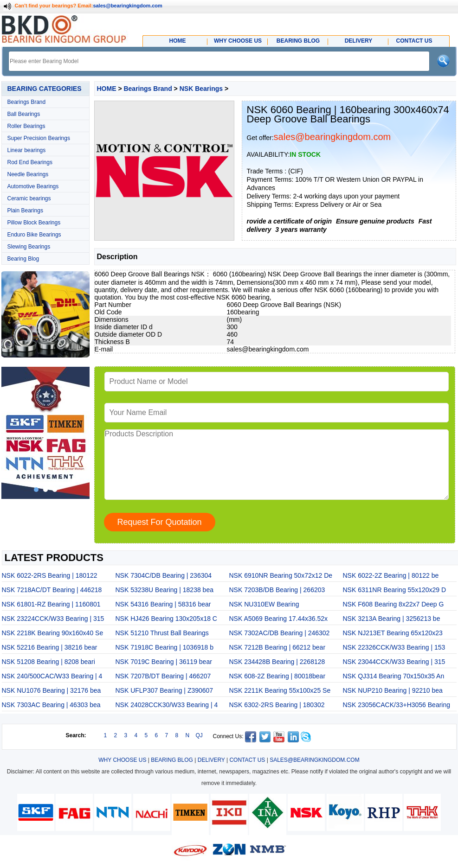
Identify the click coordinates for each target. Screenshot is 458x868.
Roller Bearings (26, 126)
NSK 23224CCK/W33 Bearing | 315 (53, 619)
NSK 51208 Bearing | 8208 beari (48, 662)
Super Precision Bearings (39, 138)
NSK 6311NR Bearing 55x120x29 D (395, 590)
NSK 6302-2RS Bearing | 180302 (277, 705)
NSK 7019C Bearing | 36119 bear (164, 662)
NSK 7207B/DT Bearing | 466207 (163, 676)
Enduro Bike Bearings (34, 235)
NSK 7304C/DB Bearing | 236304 (164, 575)
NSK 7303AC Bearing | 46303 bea (51, 705)
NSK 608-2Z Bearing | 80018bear (277, 676)
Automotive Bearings (33, 186)
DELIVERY (211, 760)
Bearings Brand (27, 102)
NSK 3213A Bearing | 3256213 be (392, 619)
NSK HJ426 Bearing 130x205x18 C (166, 619)
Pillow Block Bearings (34, 223)
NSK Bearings (201, 89)
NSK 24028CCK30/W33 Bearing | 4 (167, 705)
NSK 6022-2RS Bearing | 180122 (50, 575)
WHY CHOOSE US (122, 760)
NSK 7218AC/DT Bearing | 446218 (52, 590)
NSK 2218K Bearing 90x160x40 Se (53, 633)
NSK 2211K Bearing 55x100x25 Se (280, 690)
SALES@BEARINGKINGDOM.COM (315, 760)
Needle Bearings (28, 174)
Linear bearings (27, 150)
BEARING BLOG (172, 760)
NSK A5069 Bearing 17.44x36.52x (279, 619)
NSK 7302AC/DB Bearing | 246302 (280, 633)
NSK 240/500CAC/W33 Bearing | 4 (52, 676)
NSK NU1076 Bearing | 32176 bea (52, 690)
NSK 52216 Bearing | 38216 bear (50, 647)
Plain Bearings (25, 211)
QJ (199, 735)
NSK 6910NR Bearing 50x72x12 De (281, 575)
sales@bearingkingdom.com (128, 6)
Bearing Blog (23, 259)
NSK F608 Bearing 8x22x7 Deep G (393, 604)
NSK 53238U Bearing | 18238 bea (164, 590)
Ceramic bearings (29, 198)
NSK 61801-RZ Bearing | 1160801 (51, 604)
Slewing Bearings (29, 247)
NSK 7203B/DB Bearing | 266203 (277, 590)
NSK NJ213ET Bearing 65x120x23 (393, 633)
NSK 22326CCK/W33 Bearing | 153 (394, 647)
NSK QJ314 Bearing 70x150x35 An (394, 676)
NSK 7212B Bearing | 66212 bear (277, 647)
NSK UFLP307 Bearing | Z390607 (164, 690)
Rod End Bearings (30, 162)
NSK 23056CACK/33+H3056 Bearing (397, 705)
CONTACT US (247, 760)
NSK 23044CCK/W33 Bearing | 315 (394, 662)
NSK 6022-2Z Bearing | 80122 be (391, 575)
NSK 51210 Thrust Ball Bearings (162, 633)
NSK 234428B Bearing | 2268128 (277, 662)
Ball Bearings (24, 114)
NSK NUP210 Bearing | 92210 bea (393, 690)
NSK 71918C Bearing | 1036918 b (164, 647)
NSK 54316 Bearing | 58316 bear (163, 604)
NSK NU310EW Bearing (264, 604)
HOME (107, 89)
